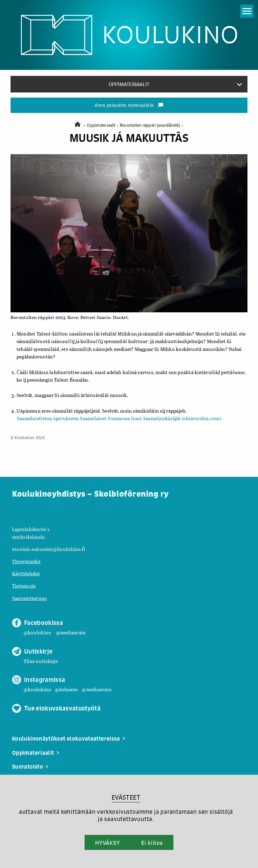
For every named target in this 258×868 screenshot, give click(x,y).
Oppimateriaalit (103, 125)
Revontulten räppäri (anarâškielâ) (151, 125)
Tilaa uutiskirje (41, 661)
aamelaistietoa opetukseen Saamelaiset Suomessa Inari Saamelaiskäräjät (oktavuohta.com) (120, 418)
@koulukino (37, 632)
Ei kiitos (152, 843)
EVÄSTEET (126, 797)
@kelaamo (66, 689)
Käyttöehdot (26, 573)
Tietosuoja (24, 586)
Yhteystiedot (26, 561)
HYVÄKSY (108, 843)
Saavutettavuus (29, 598)
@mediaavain (71, 632)
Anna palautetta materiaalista (129, 106)
